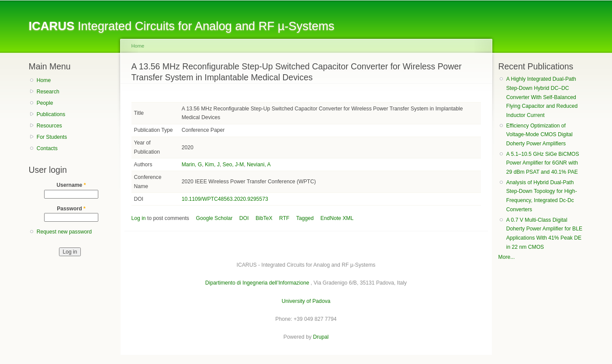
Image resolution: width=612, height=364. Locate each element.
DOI (244, 218)
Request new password (64, 232)
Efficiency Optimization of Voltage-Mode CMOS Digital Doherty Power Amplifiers (539, 135)
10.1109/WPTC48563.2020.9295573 (225, 199)
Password (71, 209)
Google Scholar (214, 218)
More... (507, 257)
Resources (49, 126)
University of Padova (306, 301)
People (45, 103)
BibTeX (264, 218)
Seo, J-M (233, 165)
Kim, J (212, 165)
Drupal (321, 337)
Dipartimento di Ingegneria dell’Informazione (257, 283)
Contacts (47, 148)
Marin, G (192, 165)
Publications (51, 114)
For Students (52, 137)
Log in (139, 218)
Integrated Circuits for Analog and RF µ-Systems (182, 26)
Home (44, 80)
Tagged (305, 218)
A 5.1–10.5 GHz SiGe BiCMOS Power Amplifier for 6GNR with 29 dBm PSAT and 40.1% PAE (543, 163)
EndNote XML (337, 218)
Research (48, 92)
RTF (284, 218)
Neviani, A (259, 165)
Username (71, 185)
